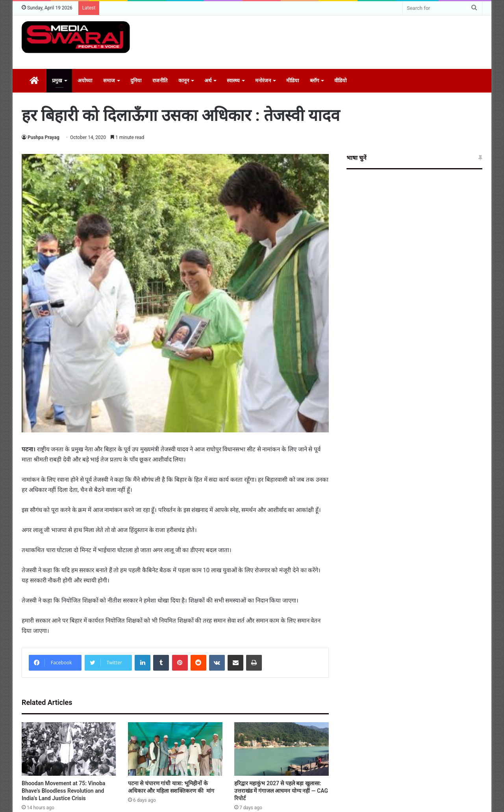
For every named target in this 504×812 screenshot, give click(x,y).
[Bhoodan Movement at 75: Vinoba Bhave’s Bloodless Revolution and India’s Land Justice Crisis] (69, 749)
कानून (184, 81)
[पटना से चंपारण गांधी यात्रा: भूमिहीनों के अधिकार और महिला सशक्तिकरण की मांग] (175, 749)
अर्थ (208, 81)
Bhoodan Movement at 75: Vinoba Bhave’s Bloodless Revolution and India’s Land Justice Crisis (63, 791)
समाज (109, 81)
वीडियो (340, 81)
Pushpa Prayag (44, 137)
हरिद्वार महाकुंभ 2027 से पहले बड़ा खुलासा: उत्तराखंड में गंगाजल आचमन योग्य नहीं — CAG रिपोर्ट (281, 791)
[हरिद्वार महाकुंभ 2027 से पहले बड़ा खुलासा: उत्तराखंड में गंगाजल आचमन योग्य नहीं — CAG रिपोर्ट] (282, 749)
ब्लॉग (314, 81)
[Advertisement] (331, 41)
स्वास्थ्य (233, 81)
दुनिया (136, 81)
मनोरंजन (263, 81)
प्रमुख (57, 81)
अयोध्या (85, 81)
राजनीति (160, 81)
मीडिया (293, 81)
